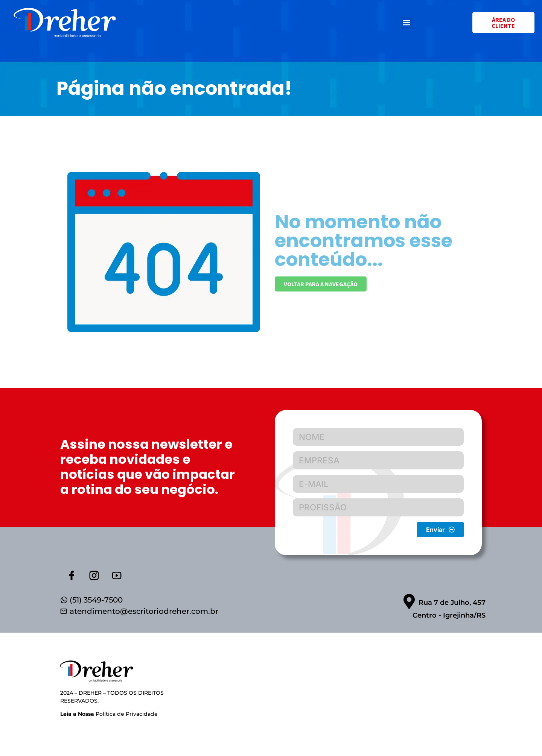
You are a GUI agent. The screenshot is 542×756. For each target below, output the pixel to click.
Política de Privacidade (109, 717)
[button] (407, 23)
